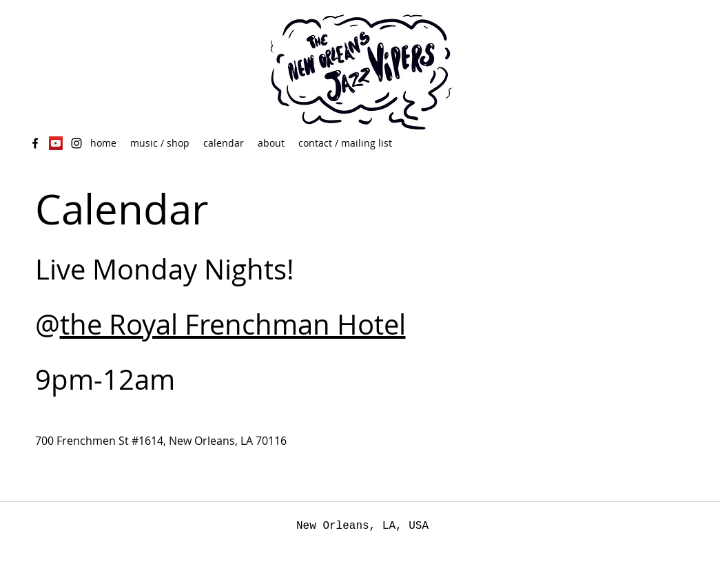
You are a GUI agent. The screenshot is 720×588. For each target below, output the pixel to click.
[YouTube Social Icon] (56, 143)
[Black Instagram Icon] (76, 143)
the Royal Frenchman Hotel (233, 324)
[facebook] (35, 143)
